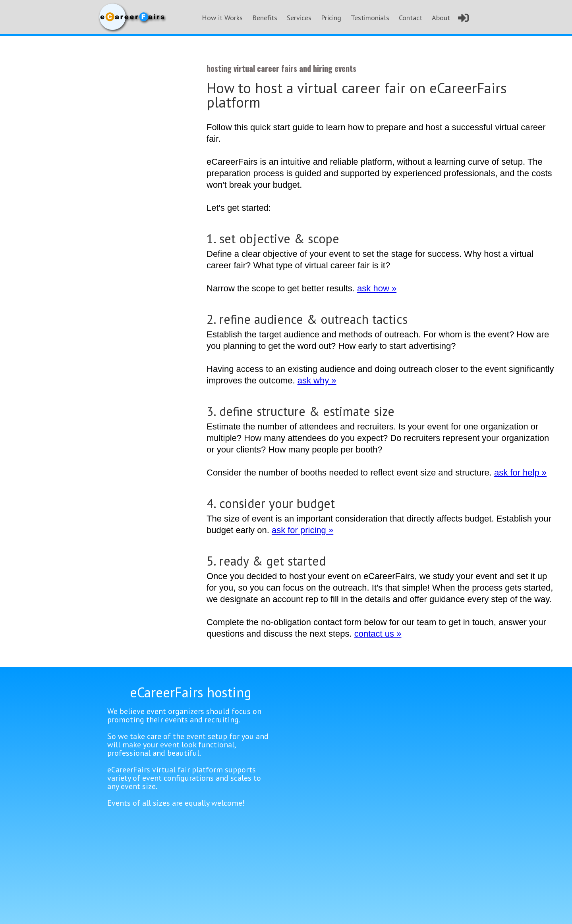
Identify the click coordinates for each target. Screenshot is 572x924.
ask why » (317, 380)
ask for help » (520, 472)
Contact (411, 18)
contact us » (378, 633)
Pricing (331, 18)
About (441, 18)
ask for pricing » (302, 530)
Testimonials (370, 18)
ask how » (377, 288)
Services (299, 18)
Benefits (265, 18)
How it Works (222, 18)
